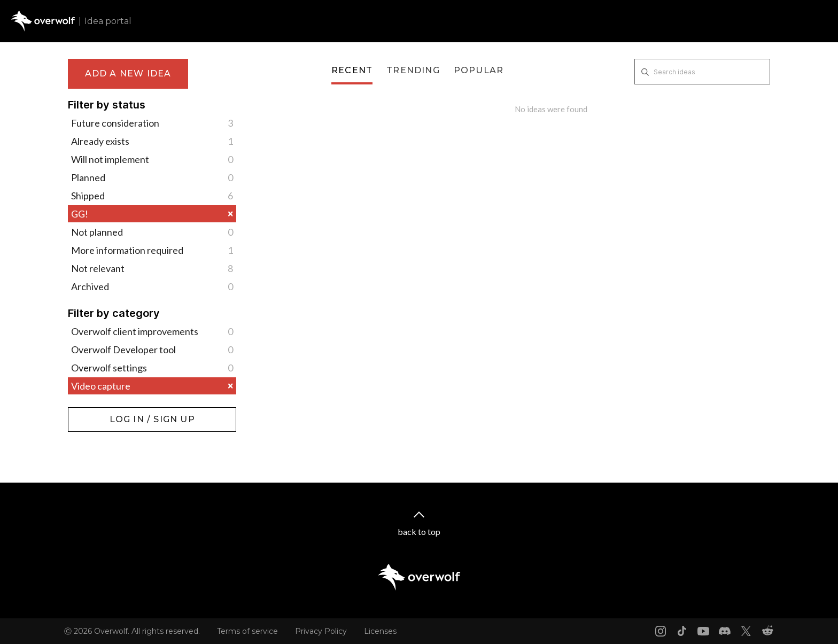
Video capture (152, 386)
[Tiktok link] (682, 631)
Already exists (152, 141)
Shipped (152, 196)
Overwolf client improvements (152, 331)
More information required (152, 250)
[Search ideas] (702, 72)
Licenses (380, 631)
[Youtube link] (703, 631)
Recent (352, 70)
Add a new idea (128, 73)
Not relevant (152, 268)
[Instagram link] (661, 631)
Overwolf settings (152, 368)
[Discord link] (725, 631)
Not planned (152, 232)
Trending (413, 70)
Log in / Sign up (95, 413)
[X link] (746, 631)
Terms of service (247, 631)
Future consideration (152, 123)
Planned (152, 177)
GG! (152, 214)
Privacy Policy (321, 631)
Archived (152, 286)
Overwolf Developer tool (152, 350)
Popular (479, 70)
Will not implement (152, 159)
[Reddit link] (767, 631)
